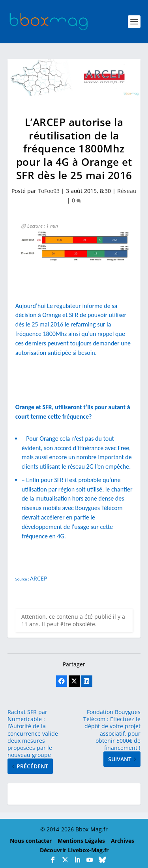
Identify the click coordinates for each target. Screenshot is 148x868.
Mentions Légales (81, 841)
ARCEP (38, 578)
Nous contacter (31, 841)
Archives (123, 841)
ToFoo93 (49, 191)
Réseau (127, 191)
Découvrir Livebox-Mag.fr (74, 850)
